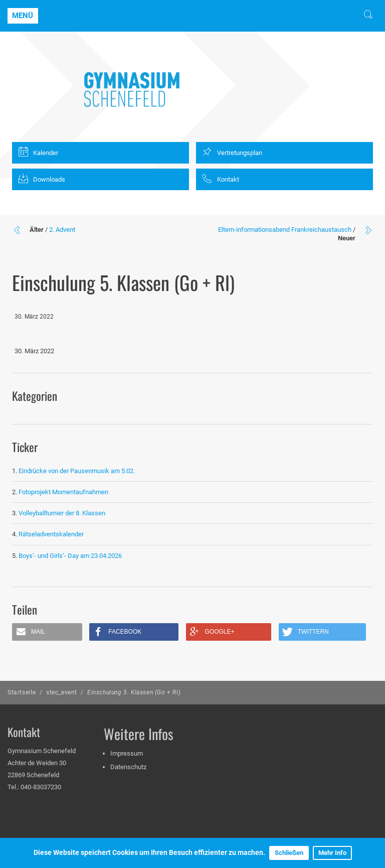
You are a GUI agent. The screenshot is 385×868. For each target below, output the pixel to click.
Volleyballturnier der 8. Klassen (62, 513)
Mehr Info (332, 853)
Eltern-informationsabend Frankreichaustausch (285, 230)
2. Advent (62, 230)
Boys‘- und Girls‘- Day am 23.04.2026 (70, 556)
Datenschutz (128, 767)
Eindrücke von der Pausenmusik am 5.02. (77, 471)
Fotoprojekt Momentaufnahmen (63, 492)
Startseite (22, 692)
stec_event (62, 692)
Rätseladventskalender (51, 534)
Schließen (289, 853)
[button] (47, 632)
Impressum (127, 753)
